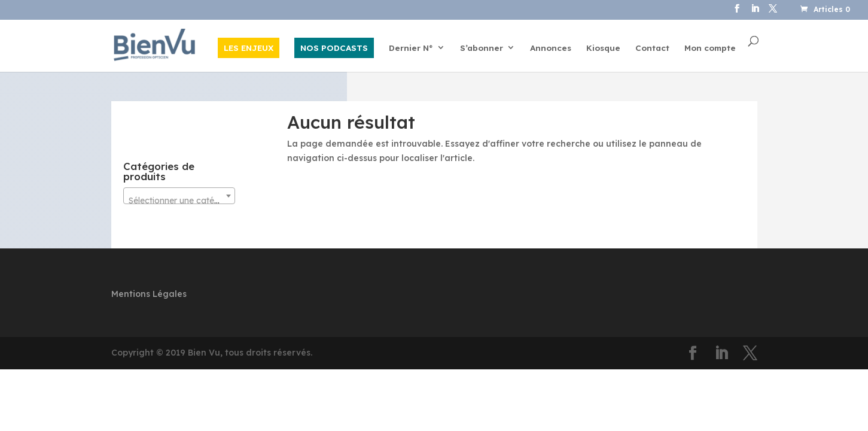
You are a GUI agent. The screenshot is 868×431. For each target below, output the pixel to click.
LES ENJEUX (249, 48)
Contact (652, 48)
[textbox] (179, 201)
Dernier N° (411, 48)
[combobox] (179, 196)
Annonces (551, 48)
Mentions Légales (149, 294)
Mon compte (710, 48)
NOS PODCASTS (334, 48)
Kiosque (603, 48)
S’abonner (482, 48)
